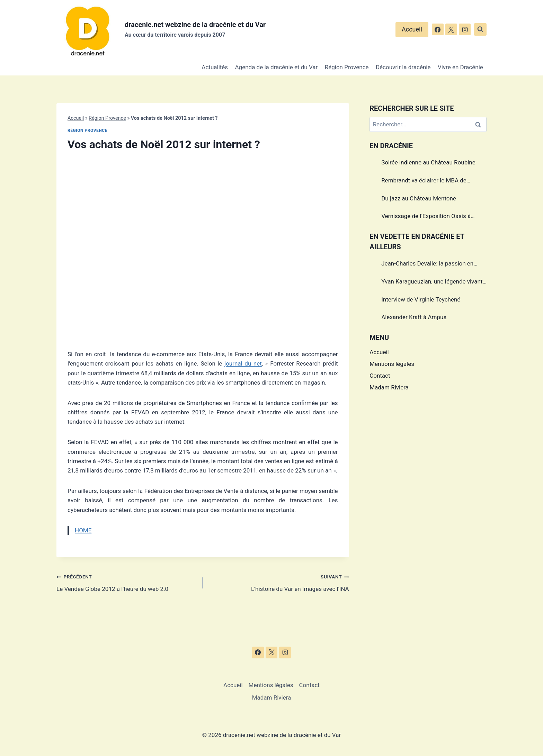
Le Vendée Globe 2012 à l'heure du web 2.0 (127, 582)
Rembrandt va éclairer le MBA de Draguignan (424, 181)
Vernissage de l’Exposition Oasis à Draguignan (426, 217)
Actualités (215, 67)
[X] (451, 29)
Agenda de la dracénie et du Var (277, 67)
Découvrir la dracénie (403, 67)
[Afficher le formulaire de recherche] (480, 29)
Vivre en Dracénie (460, 67)
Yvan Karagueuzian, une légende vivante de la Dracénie (433, 282)
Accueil (412, 29)
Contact (380, 376)
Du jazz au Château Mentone (419, 198)
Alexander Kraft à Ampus (414, 317)
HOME (83, 530)
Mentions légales (392, 364)
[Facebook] (438, 29)
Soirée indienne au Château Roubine (428, 162)
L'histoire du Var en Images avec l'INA (279, 582)
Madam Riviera (389, 387)
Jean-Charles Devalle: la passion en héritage (427, 264)
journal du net (243, 363)
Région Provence (347, 67)
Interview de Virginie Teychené (421, 299)
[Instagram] (465, 29)
